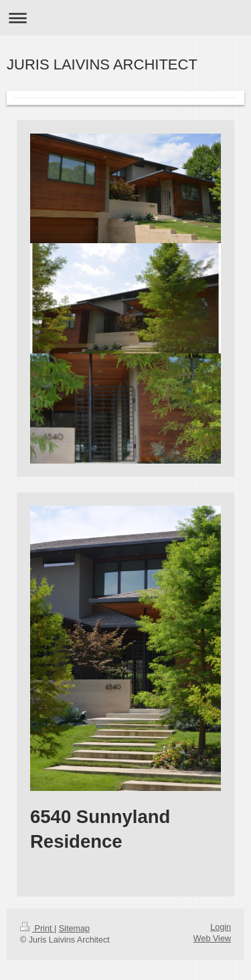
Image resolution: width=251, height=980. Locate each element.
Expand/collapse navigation (125, 18)
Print (37, 929)
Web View (212, 939)
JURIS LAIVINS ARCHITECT (102, 64)
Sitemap (74, 929)
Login (221, 927)
